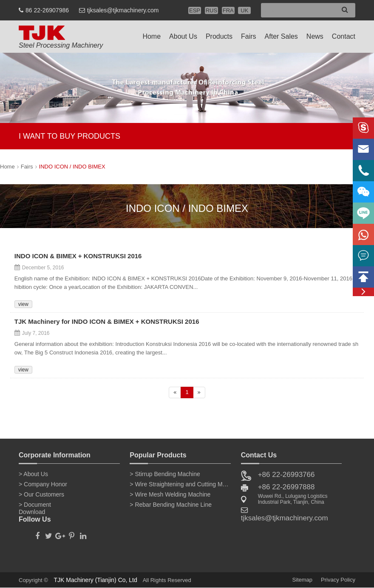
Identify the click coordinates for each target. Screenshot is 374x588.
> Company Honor (43, 484)
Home (152, 36)
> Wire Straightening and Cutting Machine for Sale (180, 484)
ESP (195, 10)
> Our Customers (41, 494)
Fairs (249, 36)
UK (244, 10)
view (23, 304)
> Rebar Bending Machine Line (171, 505)
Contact (344, 36)
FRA (228, 10)
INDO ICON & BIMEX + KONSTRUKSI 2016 (78, 257)
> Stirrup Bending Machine (165, 474)
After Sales (281, 36)
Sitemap (302, 580)
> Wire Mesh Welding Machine (170, 494)
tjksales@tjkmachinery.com (123, 10)
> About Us (33, 474)
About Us (183, 36)
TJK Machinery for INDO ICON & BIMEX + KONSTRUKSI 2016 (107, 322)
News (315, 36)
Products (219, 36)
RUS (211, 10)
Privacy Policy (338, 580)
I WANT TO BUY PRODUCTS (69, 136)
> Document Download (35, 506)
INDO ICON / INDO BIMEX (72, 167)
